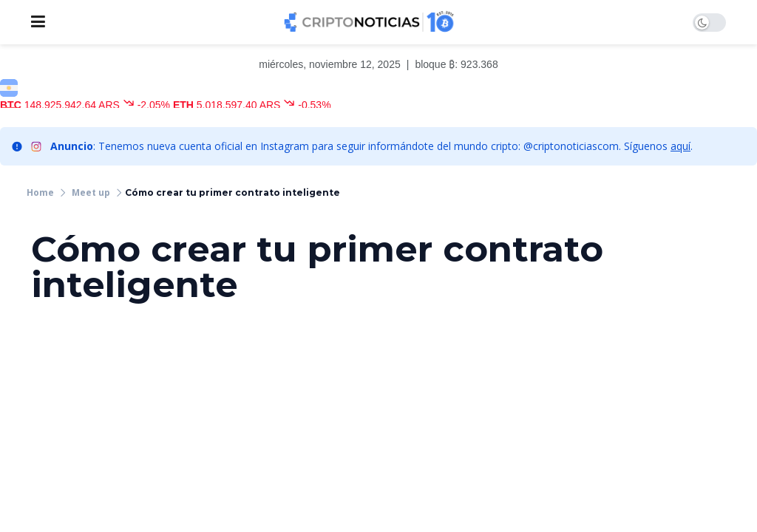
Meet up (91, 192)
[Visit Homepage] (369, 22)
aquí (680, 146)
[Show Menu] (38, 22)
